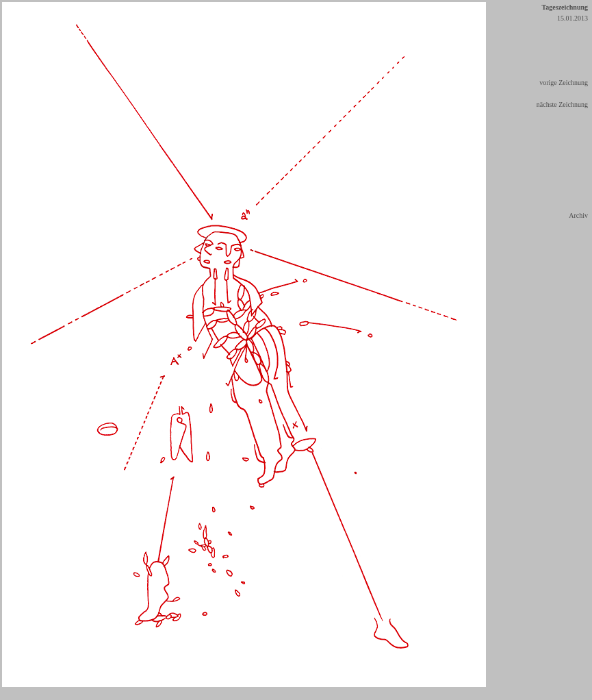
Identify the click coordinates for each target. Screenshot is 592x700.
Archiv (578, 215)
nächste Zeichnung (562, 104)
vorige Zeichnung (564, 83)
